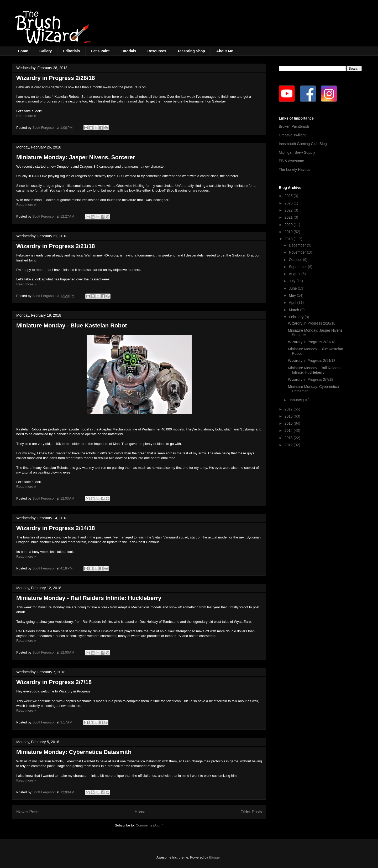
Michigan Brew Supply (297, 152)
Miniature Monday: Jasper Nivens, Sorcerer (76, 157)
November (298, 252)
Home (23, 51)
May (293, 295)
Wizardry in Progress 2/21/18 (56, 246)
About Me (225, 51)
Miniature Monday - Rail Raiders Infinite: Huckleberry (89, 598)
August (295, 274)
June (293, 288)
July (293, 281)
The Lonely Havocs (295, 170)
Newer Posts (28, 812)
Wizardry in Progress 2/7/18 (54, 682)
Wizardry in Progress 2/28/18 (56, 78)
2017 (289, 409)
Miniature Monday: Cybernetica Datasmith (74, 752)
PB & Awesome (291, 161)
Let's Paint (100, 51)
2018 (289, 239)
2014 (289, 430)
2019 (289, 232)
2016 (289, 416)
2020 (289, 225)
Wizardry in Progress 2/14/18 (56, 528)
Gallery (46, 51)
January (296, 400)
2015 (289, 423)
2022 (289, 210)
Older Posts (251, 812)
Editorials (71, 51)
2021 (289, 217)
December (298, 245)
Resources (157, 51)
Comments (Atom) (149, 825)
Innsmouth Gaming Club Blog (303, 144)
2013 (289, 438)
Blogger (215, 857)
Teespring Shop (191, 51)
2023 (289, 203)
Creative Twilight (292, 135)
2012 (289, 445)
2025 (289, 196)
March (294, 310)
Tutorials (128, 51)
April (293, 302)
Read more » (26, 116)
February (297, 317)
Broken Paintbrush (294, 126)
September (298, 267)
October (296, 260)
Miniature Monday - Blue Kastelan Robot (72, 325)
